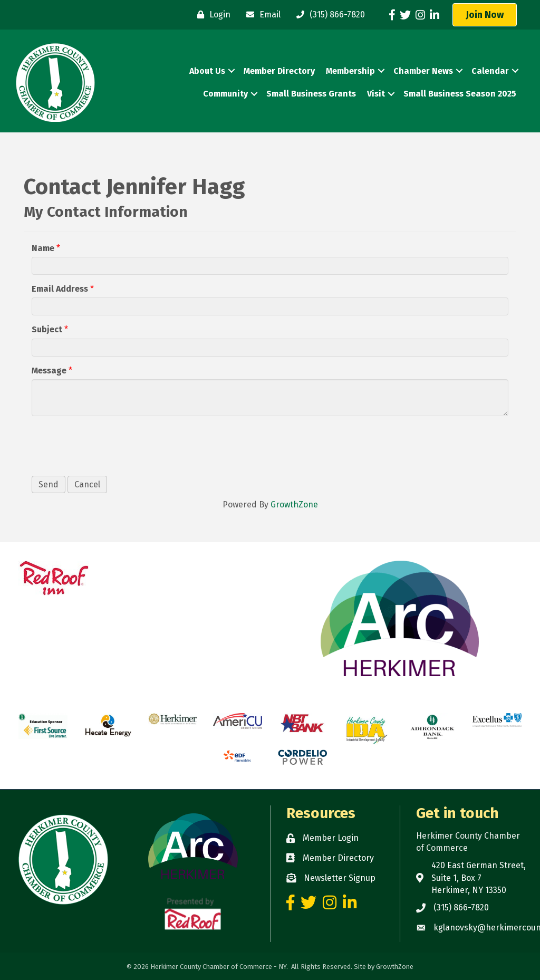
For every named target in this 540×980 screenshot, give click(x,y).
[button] (485, 15)
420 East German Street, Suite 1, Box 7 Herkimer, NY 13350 (479, 877)
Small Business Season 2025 (460, 94)
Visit (376, 94)
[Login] (211, 15)
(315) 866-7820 (461, 907)
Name (43, 248)
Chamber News (423, 71)
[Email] (261, 15)
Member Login (331, 838)
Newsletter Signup (340, 878)
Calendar (490, 71)
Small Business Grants (311, 94)
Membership (350, 71)
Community (225, 94)
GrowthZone (294, 505)
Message (49, 371)
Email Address (60, 289)
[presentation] (112, 445)
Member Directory (279, 71)
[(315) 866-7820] (328, 15)
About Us (207, 71)
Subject (47, 329)
